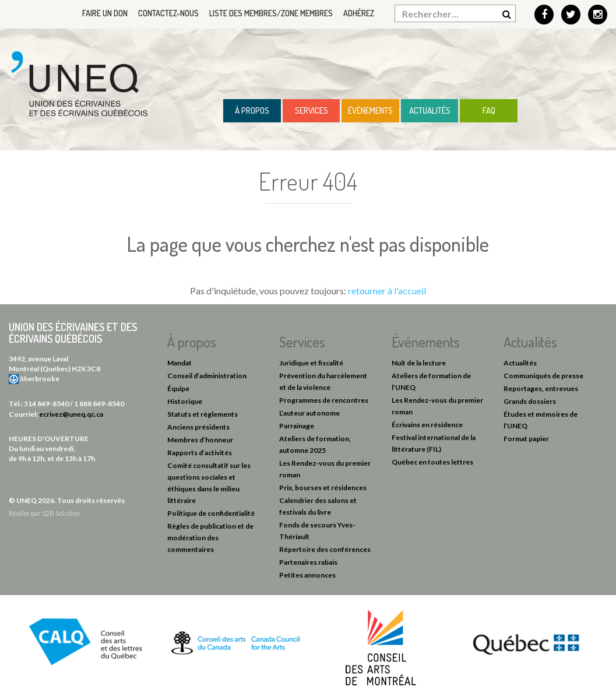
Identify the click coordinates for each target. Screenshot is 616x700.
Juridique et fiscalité (311, 363)
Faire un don (105, 13)
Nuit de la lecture (419, 363)
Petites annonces (307, 575)
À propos (252, 110)
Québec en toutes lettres (432, 462)
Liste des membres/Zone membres (271, 13)
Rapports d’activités (200, 453)
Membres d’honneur (200, 440)
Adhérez (359, 13)
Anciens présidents (198, 427)
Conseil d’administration (207, 376)
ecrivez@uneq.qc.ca (71, 414)
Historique (185, 401)
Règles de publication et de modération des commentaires (210, 538)
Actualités (430, 110)
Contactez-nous (168, 13)
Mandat (179, 363)
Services (311, 110)
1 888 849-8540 (99, 404)
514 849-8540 (46, 404)
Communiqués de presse (543, 376)
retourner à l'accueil (387, 291)
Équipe (178, 388)
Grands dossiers (530, 401)
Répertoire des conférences (325, 549)
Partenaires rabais (308, 562)
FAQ (489, 110)
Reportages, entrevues (541, 388)
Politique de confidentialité (211, 513)
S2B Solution (61, 513)
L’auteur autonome (309, 413)
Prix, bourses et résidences (323, 488)
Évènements (370, 110)
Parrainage (297, 426)
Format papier (526, 439)
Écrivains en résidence (427, 425)
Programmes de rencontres (324, 400)
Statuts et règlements (203, 414)
